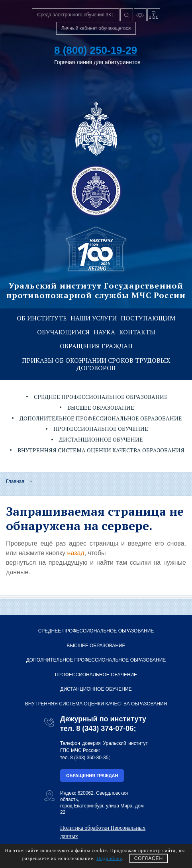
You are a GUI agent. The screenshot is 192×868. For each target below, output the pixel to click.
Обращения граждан (96, 346)
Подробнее (109, 858)
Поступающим (148, 318)
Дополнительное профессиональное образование (101, 418)
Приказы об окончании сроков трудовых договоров (96, 364)
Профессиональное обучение (101, 429)
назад (76, 553)
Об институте (42, 318)
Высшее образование (101, 407)
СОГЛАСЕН (149, 858)
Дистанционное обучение (101, 439)
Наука (104, 332)
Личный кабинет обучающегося (96, 28)
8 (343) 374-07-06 (105, 729)
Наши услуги (94, 318)
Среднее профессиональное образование (101, 397)
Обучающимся (63, 332)
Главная (15, 481)
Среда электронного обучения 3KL (75, 15)
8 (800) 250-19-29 (96, 50)
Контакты (137, 332)
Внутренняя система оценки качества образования (101, 450)
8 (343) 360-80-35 (89, 758)
